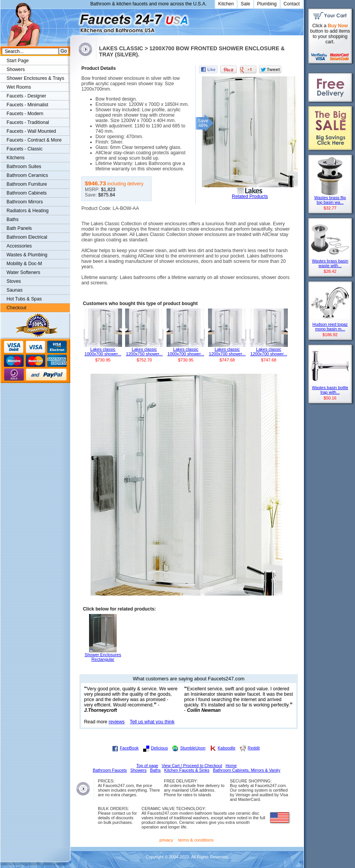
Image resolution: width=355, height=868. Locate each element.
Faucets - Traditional (28, 122)
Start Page (18, 61)
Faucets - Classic (25, 149)
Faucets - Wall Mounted (31, 131)
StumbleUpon (193, 748)
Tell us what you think (152, 722)
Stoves (14, 281)
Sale (245, 4)
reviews (117, 722)
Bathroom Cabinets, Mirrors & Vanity (247, 770)
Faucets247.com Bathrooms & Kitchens (74, 21)
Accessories (19, 246)
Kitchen (226, 4)
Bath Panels (19, 228)
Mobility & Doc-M (24, 264)
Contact (292, 4)
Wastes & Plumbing (27, 255)
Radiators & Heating (28, 211)
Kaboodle (226, 748)
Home (231, 766)
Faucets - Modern (25, 114)
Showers (16, 69)
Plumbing (267, 4)
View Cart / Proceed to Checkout (192, 766)
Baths (12, 219)
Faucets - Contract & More (34, 140)
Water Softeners (23, 272)
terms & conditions (196, 840)
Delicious (159, 748)
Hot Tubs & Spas (24, 299)
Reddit (253, 748)
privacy (167, 840)
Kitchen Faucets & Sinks (187, 770)
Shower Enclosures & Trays (35, 78)
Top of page (147, 766)
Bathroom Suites (24, 167)
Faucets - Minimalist (27, 105)
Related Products (250, 196)
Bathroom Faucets (110, 770)
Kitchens (16, 158)
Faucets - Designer (26, 96)
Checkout (17, 308)
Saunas (15, 290)
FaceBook (129, 748)
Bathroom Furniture (27, 184)
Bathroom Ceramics (27, 175)
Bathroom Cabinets (27, 193)
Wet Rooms (19, 87)
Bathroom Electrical (27, 237)
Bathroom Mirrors (25, 202)
